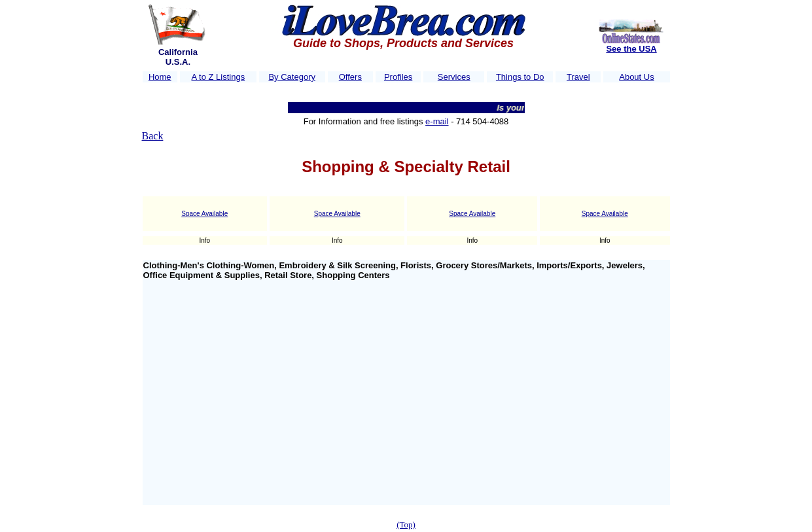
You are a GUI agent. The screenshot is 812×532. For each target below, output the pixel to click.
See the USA (631, 49)
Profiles (398, 77)
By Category (292, 77)
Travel (578, 77)
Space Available (204, 214)
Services (454, 77)
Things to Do (520, 77)
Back (153, 136)
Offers (350, 77)
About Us (636, 77)
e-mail (437, 121)
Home (160, 77)
